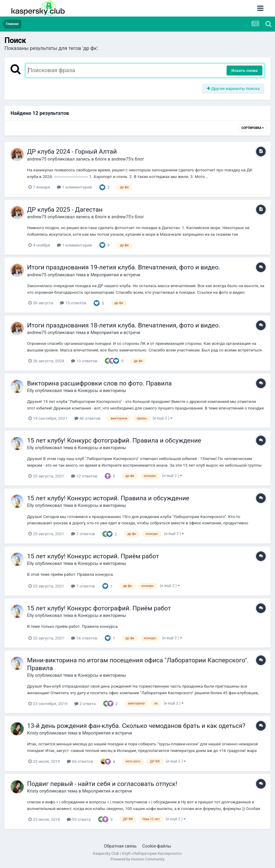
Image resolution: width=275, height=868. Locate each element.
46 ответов (87, 418)
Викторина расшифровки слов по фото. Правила (99, 383)
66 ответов (80, 761)
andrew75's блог (128, 159)
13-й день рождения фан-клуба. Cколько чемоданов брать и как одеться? (136, 726)
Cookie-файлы (157, 846)
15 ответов (73, 303)
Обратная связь (120, 846)
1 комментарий (74, 187)
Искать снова (244, 70)
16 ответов (84, 638)
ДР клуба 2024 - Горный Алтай (72, 152)
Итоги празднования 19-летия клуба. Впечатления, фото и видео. (124, 267)
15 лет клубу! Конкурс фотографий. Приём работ (99, 608)
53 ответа (79, 819)
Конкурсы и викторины (102, 391)
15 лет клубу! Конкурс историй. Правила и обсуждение (108, 498)
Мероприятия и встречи (116, 275)
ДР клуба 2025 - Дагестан (65, 210)
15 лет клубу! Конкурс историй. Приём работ (93, 556)
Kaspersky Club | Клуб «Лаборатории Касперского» (137, 853)
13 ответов (84, 361)
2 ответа (85, 704)
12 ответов (84, 476)
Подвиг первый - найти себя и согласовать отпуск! (102, 784)
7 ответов (83, 534)
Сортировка (253, 128)
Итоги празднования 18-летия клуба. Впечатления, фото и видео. (124, 325)
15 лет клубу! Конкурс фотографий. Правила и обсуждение (114, 440)
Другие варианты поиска (233, 88)
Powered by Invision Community (137, 859)
